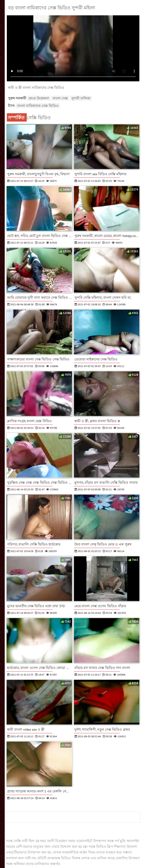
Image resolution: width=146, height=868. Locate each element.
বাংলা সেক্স (60, 98)
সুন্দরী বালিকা (81, 98)
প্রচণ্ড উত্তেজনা (39, 98)
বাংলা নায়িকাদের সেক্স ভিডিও (38, 106)
